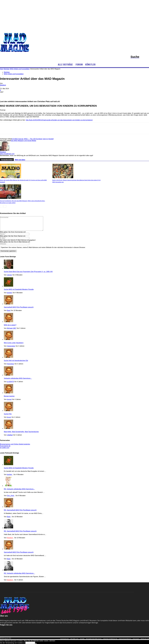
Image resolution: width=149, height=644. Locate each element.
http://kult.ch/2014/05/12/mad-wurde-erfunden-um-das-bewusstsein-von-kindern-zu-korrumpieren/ (59, 120)
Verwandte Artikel (7, 160)
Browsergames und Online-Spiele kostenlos (15, 444)
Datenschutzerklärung (125, 639)
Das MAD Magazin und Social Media (23, 141)
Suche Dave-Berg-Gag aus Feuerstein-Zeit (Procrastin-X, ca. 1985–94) (28, 272)
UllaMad (10, 435)
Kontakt (82, 639)
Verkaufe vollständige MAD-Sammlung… (18, 378)
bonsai (9, 399)
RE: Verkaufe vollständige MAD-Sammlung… (19, 489)
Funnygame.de (5, 446)
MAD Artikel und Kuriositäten (14, 74)
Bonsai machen (9, 396)
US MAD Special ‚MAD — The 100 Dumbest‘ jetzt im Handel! (33, 139)
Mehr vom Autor (20, 160)
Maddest (3, 85)
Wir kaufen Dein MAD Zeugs (94, 639)
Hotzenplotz (11, 346)
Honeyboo (10, 364)
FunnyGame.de (64, 639)
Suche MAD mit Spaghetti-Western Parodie (19, 289)
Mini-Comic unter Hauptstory (14, 343)
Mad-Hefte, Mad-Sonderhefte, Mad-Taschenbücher (21, 432)
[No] (36, 643)
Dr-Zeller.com (5, 448)
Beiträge (7, 72)
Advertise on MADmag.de (110, 639)
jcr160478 (10, 382)
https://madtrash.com (7, 154)
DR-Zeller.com (74, 639)
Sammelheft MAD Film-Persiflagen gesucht (19, 307)
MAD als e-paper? (10, 325)
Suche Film (8, 414)
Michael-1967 (12, 328)
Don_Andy (11, 496)
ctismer (9, 275)
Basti (9, 310)
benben (10, 293)
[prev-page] (1, 206)
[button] (140, 57)
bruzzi (9, 417)
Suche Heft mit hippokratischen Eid (16, 361)
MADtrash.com (145, 639)
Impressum (136, 639)
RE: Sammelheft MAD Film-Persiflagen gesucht (20, 510)
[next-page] (5, 206)
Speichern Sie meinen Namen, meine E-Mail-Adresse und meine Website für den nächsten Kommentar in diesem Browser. (43, 247)
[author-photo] (5, 150)
